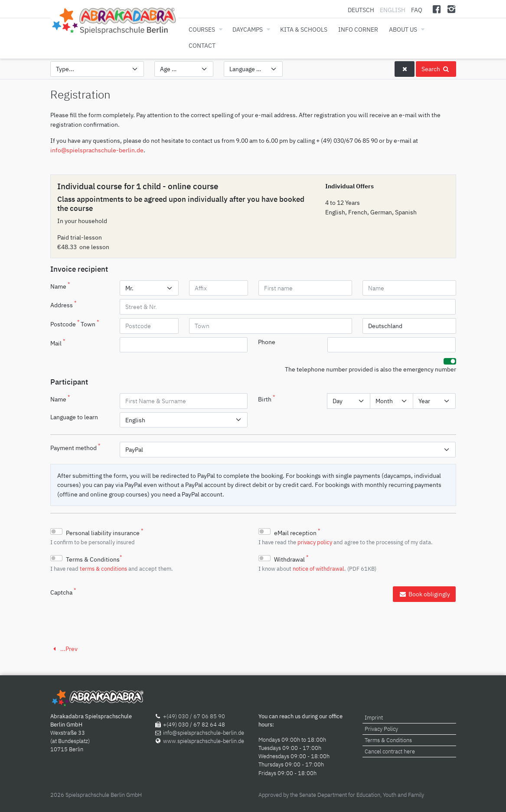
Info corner (358, 29)
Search (436, 69)
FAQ (417, 10)
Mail (58, 342)
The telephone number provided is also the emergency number (371, 369)
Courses (202, 29)
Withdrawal (291, 559)
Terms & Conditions (94, 559)
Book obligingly (424, 594)
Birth (266, 398)
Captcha (63, 592)
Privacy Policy (381, 729)
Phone (267, 342)
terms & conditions (103, 569)
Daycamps (248, 29)
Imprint (374, 718)
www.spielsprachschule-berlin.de (204, 741)
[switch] (450, 361)
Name (60, 286)
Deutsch (362, 10)
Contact (202, 45)
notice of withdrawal (318, 569)
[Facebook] (436, 9)
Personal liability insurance (104, 532)
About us (403, 29)
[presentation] (186, 603)
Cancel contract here (390, 751)
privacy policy (315, 542)
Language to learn (74, 417)
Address (63, 304)
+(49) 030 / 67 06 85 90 (194, 716)
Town (90, 323)
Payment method (75, 447)
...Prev (64, 649)
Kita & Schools (304, 29)
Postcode (65, 323)
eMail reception (297, 532)
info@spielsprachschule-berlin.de (97, 150)
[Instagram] (452, 9)
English (393, 10)
